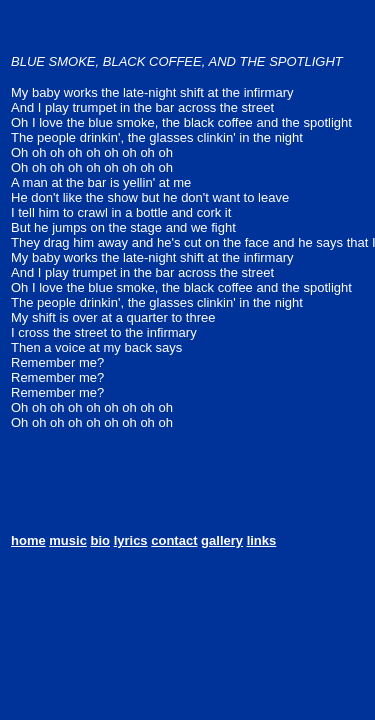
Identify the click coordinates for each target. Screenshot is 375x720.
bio (101, 540)
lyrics (131, 540)
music (68, 540)
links (262, 540)
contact (174, 540)
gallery (222, 540)
